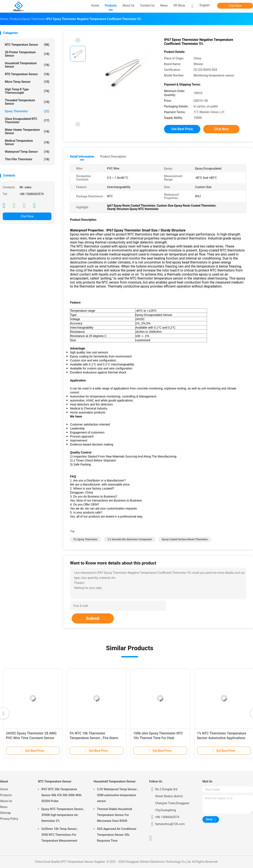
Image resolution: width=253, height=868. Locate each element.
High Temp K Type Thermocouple (27, 91)
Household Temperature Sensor (27, 65)
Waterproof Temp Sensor (27, 152)
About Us (6, 801)
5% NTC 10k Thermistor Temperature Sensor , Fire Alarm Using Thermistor (94, 738)
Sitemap (5, 813)
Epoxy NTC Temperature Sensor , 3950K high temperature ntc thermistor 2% (63, 815)
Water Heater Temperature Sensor (27, 131)
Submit (93, 618)
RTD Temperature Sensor (27, 74)
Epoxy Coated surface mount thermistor (185, 539)
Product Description (113, 156)
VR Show (179, 5)
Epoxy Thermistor (27, 111)
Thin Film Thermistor (27, 159)
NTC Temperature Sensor (27, 45)
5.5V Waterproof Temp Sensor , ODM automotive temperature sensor (118, 795)
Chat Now (235, 6)
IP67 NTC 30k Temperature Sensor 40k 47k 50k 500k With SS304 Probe (61, 795)
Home (4, 789)
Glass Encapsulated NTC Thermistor (27, 120)
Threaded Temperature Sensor (27, 102)
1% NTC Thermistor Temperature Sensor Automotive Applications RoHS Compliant (222, 738)
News (4, 807)
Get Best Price (182, 129)
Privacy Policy (9, 819)
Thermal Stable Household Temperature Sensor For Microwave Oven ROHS (114, 815)
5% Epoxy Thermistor (85, 539)
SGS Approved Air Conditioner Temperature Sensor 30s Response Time (117, 835)
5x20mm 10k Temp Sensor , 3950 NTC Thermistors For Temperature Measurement (60, 835)
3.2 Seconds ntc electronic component (130, 539)
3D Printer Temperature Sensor (27, 54)
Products (6, 795)
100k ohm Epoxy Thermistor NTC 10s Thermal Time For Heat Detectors (158, 738)
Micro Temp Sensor (27, 82)
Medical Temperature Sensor (27, 142)
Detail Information (82, 156)
